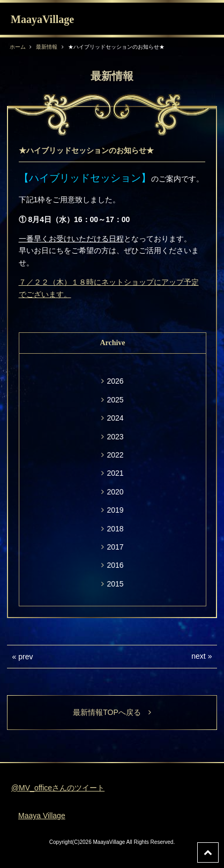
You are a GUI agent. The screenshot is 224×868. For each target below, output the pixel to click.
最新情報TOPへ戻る (112, 712)
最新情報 (47, 47)
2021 (115, 473)
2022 (115, 455)
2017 (115, 547)
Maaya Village (42, 816)
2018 (115, 529)
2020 (115, 492)
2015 (115, 584)
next (198, 656)
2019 (115, 510)
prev (25, 657)
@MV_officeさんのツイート (58, 788)
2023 (115, 437)
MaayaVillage (42, 19)
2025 (115, 400)
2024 (115, 418)
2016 (115, 565)
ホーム (18, 47)
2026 (115, 381)
